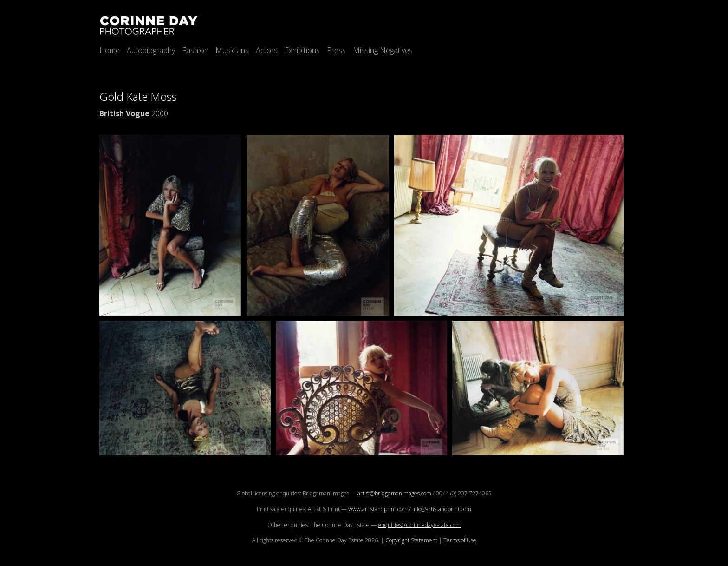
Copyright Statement (411, 540)
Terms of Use (460, 540)
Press (336, 50)
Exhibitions (302, 50)
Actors (267, 50)
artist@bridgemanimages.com (394, 493)
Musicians (232, 50)
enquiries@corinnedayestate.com (419, 525)
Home (110, 50)
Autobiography (151, 50)
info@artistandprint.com (442, 509)
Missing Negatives (383, 50)
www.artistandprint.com (378, 509)
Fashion (195, 50)
